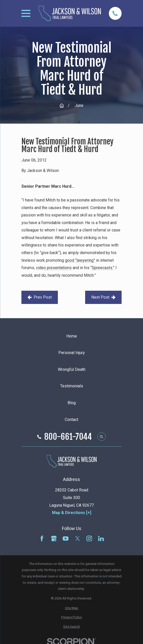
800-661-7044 (68, 437)
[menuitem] (71, 608)
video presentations (54, 268)
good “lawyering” (80, 260)
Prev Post (40, 297)
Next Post (103, 297)
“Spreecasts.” (102, 268)
